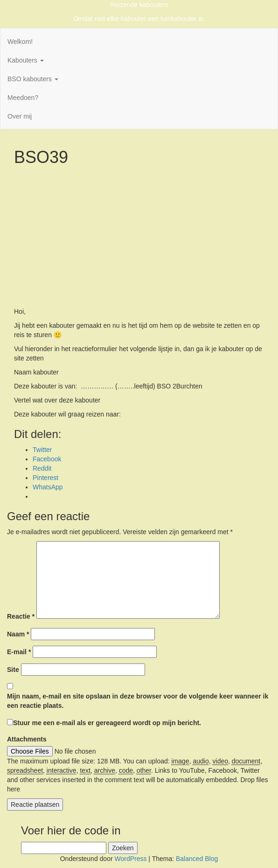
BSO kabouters (33, 79)
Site (13, 670)
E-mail (19, 652)
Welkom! (20, 42)
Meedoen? (23, 98)
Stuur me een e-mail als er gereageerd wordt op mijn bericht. (104, 723)
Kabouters (26, 60)
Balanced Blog (197, 859)
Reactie (21, 616)
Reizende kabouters (139, 5)
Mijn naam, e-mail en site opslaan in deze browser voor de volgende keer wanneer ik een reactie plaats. (138, 701)
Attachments (27, 739)
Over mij (20, 116)
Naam (18, 634)
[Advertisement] (139, 237)
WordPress (130, 859)
